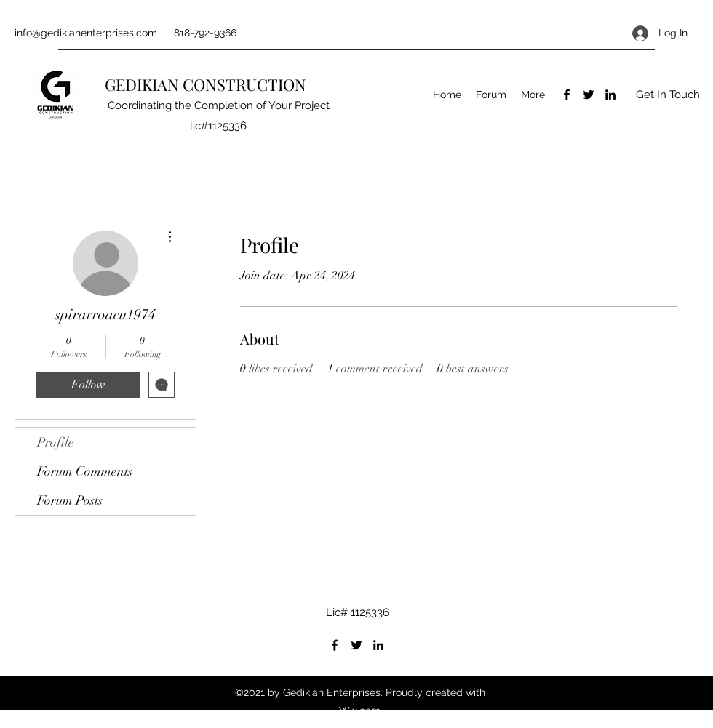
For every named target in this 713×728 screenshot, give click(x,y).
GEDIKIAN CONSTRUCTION (207, 84)
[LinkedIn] (610, 95)
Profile (56, 442)
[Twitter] (589, 95)
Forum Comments (85, 471)
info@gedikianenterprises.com (86, 33)
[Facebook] (567, 95)
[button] (668, 95)
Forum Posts (70, 500)
